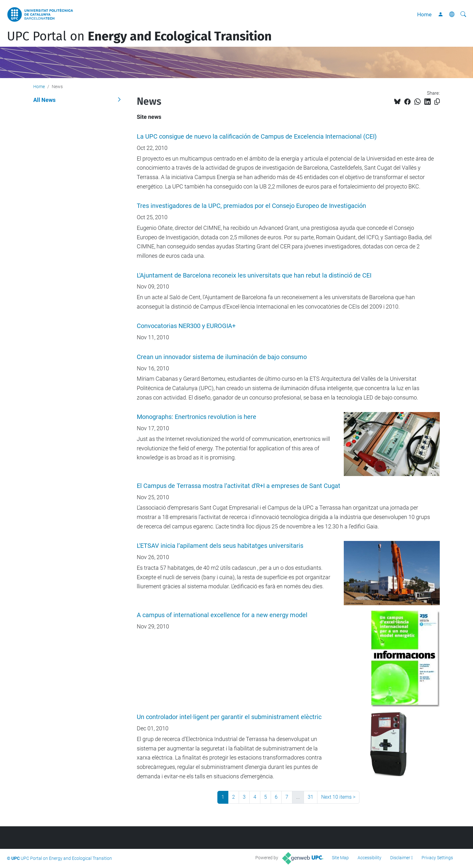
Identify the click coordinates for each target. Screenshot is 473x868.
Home (424, 14)
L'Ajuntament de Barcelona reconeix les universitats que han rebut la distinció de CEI (254, 275)
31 (311, 797)
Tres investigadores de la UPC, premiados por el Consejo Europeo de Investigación (251, 206)
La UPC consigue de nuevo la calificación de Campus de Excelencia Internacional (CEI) (257, 137)
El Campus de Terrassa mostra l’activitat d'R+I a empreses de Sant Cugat (239, 486)
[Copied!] (437, 102)
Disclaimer (400, 858)
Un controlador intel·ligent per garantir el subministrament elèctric (229, 717)
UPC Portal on (139, 36)
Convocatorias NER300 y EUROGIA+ (186, 326)
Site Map (340, 858)
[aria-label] (463, 14)
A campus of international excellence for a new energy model (222, 615)
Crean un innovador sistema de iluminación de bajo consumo (222, 357)
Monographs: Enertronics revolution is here (197, 417)
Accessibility (369, 858)
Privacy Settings (437, 858)
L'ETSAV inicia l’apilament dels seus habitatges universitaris (220, 546)
